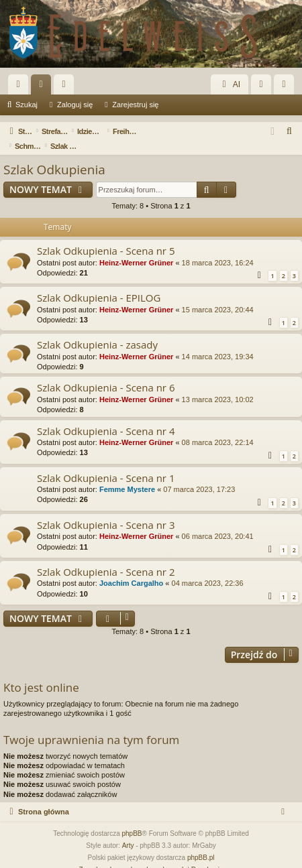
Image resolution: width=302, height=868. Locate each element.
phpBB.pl (201, 843)
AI (230, 84)
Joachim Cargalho (131, 568)
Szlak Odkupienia (54, 155)
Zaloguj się (75, 105)
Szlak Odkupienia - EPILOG (99, 283)
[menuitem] (290, 131)
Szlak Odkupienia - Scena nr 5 (106, 236)
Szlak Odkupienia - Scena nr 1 (106, 463)
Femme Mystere (127, 475)
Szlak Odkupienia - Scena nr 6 (106, 373)
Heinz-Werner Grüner (136, 248)
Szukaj (27, 105)
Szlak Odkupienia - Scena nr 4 (106, 416)
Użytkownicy (66, 87)
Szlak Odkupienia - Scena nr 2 (106, 557)
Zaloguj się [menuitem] (264, 87)
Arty (128, 831)
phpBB (132, 819)
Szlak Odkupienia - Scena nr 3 (106, 510)
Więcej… (21, 87)
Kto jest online (41, 673)
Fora (44, 87)
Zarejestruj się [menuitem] (287, 87)
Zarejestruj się (135, 105)
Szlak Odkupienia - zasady (97, 330)
